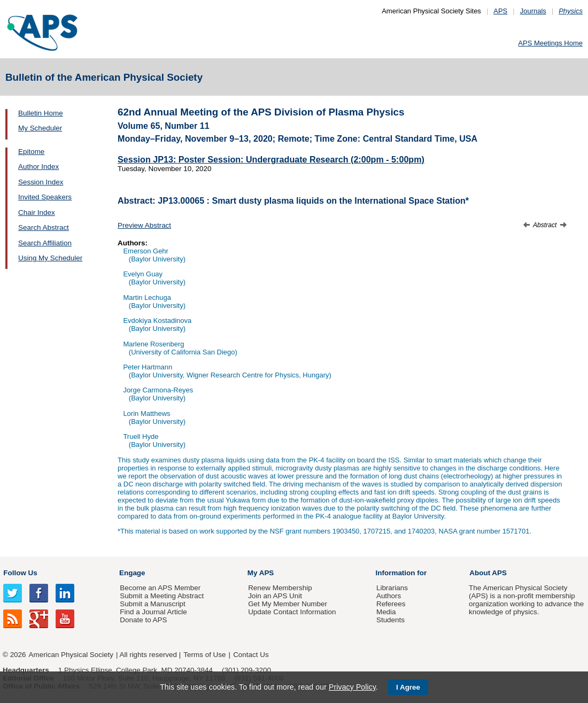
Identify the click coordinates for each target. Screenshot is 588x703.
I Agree (408, 687)
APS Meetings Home (550, 43)
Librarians (392, 588)
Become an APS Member (160, 588)
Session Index (41, 182)
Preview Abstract (144, 225)
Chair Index (37, 213)
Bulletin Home (41, 113)
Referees (391, 604)
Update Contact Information (292, 612)
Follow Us (20, 573)
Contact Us (251, 655)
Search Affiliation (45, 243)
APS (500, 11)
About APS (488, 573)
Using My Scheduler (50, 258)
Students (390, 620)
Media (386, 612)
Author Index (38, 167)
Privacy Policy (352, 687)
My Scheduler (40, 128)
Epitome (31, 152)
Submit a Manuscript (152, 604)
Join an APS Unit (275, 596)
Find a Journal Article (153, 612)
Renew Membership (280, 588)
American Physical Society (71, 655)
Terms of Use (204, 655)
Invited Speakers (45, 197)
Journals (533, 11)
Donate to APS (143, 620)
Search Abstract (44, 227)
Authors (389, 596)
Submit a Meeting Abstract (162, 596)
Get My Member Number (288, 604)
